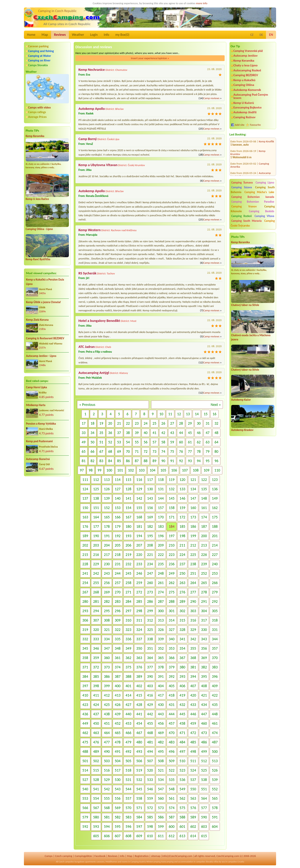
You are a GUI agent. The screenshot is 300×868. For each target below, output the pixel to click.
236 (172, 564)
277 (193, 592)
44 (181, 433)
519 (139, 770)
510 (182, 761)
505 (128, 761)
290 (193, 601)
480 (139, 742)
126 (107, 489)
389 (139, 676)
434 (204, 705)
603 (204, 826)
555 (107, 798)
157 (161, 508)
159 (182, 508)
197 (172, 536)
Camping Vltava (264, 216)
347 (107, 648)
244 (118, 573)
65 (84, 451)
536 (182, 780)
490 (107, 751)
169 (150, 517)
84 (110, 461)
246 (139, 573)
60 (181, 442)
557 (128, 798)
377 (150, 667)
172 (182, 517)
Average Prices (37, 117)
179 (118, 526)
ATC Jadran (87, 347)
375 (128, 667)
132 (172, 489)
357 (215, 648)
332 (85, 639)
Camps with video (39, 107)
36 (110, 433)
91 (172, 461)
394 (193, 676)
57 (154, 442)
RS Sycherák (87, 273)
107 (185, 470)
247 (150, 573)
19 (101, 423)
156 (150, 508)
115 (128, 480)
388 (128, 676)
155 (139, 508)
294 (96, 611)
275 (172, 592)
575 (182, 808)
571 (139, 808)
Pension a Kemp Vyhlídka (41, 424)
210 (172, 545)
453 (128, 723)
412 (107, 695)
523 (182, 770)
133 (182, 489)
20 (110, 423)
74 (163, 451)
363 (139, 658)
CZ (252, 35)
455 (150, 723)
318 (215, 620)
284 (128, 601)
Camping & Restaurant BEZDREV (45, 338)
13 (188, 414)
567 (96, 808)
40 (146, 433)
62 (199, 442)
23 (137, 423)
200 (204, 536)
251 (193, 573)
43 (172, 433)
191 (107, 536)
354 (182, 648)
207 (139, 545)
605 (96, 836)
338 (150, 639)
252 (204, 573)
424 (96, 705)
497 (182, 751)
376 (139, 667)
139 (107, 498)
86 (128, 461)
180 (128, 526)
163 (85, 517)
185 (182, 526)
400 (118, 686)
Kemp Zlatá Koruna (37, 320)
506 (139, 761)
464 (107, 733)
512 (204, 761)
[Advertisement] (253, 507)
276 (182, 592)
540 (85, 789)
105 (163, 470)
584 (139, 817)
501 (85, 761)
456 (161, 723)
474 (215, 733)
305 (215, 611)
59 (172, 442)
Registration (142, 856)
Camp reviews (211, 98)
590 (204, 817)
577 (204, 808)
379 (172, 667)
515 (96, 770)
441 (139, 714)
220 (139, 555)
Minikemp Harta (36, 405)
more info (202, 3)
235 (161, 564)
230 (107, 564)
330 (204, 630)
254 (85, 583)
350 (139, 648)
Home (31, 35)
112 (96, 480)
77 (190, 451)
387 (118, 676)
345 (85, 648)
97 (82, 470)
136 (215, 489)
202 (85, 545)
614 (193, 836)
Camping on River (39, 60)
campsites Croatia (236, 862)
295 (107, 611)
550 (193, 789)
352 (161, 648)
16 (214, 414)
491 (118, 751)
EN (271, 35)
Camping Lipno (265, 183)
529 (107, 780)
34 (92, 433)
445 (182, 714)
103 (142, 470)
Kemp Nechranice (92, 70)
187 (204, 526)
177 (96, 526)
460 (204, 723)
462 (85, 733)
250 (182, 573)
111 (85, 480)
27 (172, 423)
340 (172, 639)
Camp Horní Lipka (36, 387)
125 (96, 489)
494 (150, 751)
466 (128, 733)
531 (128, 780)
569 (118, 808)
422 (215, 695)
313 (161, 620)
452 (118, 723)
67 (101, 451)
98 (91, 470)
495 (161, 751)
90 (163, 461)
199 (193, 536)
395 (204, 676)
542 (107, 789)
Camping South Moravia (247, 221)
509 (172, 761)
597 (139, 826)
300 (161, 611)
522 (172, 770)
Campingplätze (83, 856)
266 (215, 583)
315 (182, 620)
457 (172, 723)
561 (172, 798)
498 (193, 751)
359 (96, 658)
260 (150, 583)
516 (107, 770)
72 (146, 451)
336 (128, 639)
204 (107, 545)
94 (199, 461)
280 (85, 601)
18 (92, 423)
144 (161, 498)
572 (150, 808)
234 (150, 564)
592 (85, 826)
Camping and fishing (41, 51)
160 (193, 508)
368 (193, 658)
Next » (216, 405)
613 (182, 836)
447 (204, 714)
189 (85, 536)
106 (174, 470)
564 (204, 798)
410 (85, 695)
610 (150, 836)
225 (193, 555)
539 (215, 780)
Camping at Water (40, 56)
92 (181, 461)
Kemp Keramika (35, 136)
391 (161, 676)
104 (152, 470)
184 (172, 526)
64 (216, 442)
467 (139, 733)
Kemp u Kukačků (244, 80)
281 (96, 601)
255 (96, 583)
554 (96, 798)
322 (118, 630)
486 (204, 742)
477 (107, 742)
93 (190, 461)
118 (161, 480)
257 (118, 583)
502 (96, 761)
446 (193, 714)
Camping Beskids (262, 211)
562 (182, 798)
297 (128, 611)
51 (101, 442)
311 (139, 620)
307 (96, 620)
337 (139, 639)
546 (150, 789)
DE (261, 35)
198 (182, 536)
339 (161, 639)
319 (85, 630)
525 (204, 770)
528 (96, 780)
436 (85, 714)
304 (204, 611)
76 (181, 451)
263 (182, 583)
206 (128, 545)
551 (204, 789)
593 (96, 826)
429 (150, 705)
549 (182, 789)
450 (96, 723)
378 (161, 667)
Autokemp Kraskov (242, 430)
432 (182, 705)
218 (118, 555)
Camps (49, 856)
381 (193, 667)
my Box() (122, 35)
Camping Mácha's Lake (259, 192)
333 (96, 639)
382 (204, 667)
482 (161, 742)
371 (85, 667)
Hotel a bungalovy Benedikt (99, 321)
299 (150, 611)
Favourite (255, 125)
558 (139, 798)
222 (161, 555)
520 (150, 770)
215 (85, 555)
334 (107, 639)
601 (182, 826)
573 (161, 808)
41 (154, 433)
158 (172, 508)
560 (161, 798)
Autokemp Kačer (241, 400)
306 (85, 620)
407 (193, 686)
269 (107, 592)
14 (197, 414)
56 (146, 442)
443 (161, 714)
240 (215, 564)
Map (45, 35)
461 (215, 723)
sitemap (156, 856)
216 (96, 555)
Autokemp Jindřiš (245, 112)
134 (193, 489)
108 (196, 470)
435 (215, 705)
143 (150, 498)
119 (172, 480)
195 (150, 536)
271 (128, 592)
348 (118, 648)
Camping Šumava (242, 183)
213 (204, 545)
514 (85, 770)
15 (205, 414)
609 (139, 836)
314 (172, 620)
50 (92, 442)
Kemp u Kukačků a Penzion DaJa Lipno (45, 282)
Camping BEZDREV (246, 75)
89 (154, 461)
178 (107, 526)
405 (172, 686)
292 (215, 601)
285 (139, 601)
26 (163, 423)
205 (118, 545)
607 (118, 836)
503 (107, 761)
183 (161, 526)
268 (96, 592)
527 (85, 780)
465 (118, 733)
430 (161, 705)
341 (182, 639)
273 (150, 592)
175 (215, 517)
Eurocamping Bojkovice (247, 107)
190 (96, 536)
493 (139, 751)
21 (119, 423)
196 (161, 536)
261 (161, 583)
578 (215, 808)
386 (107, 676)
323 (128, 630)
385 (96, 676)
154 (128, 508)
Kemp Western (90, 230)
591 (215, 817)
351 (150, 648)
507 (150, 761)
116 (139, 480)
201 (215, 536)
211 (182, 545)
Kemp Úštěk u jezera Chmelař (43, 302)
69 (119, 451)
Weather (78, 35)
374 (118, 667)
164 (96, 517)
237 (182, 564)
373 (107, 667)
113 (107, 480)
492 (128, 751)
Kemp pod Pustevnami (39, 441)
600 (172, 826)
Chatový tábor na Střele (245, 305)
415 (139, 695)
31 (208, 423)
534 (161, 780)
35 (101, 433)
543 (118, 789)
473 (204, 733)
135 (204, 489)
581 (107, 817)
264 (193, 583)
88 (146, 461)
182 (150, 526)
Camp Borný (88, 139)
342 (193, 639)
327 (172, 630)
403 (150, 686)
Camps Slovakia (38, 65)
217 (107, 555)
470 (172, 733)
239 (204, 564)
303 (193, 611)
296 (118, 611)
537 (193, 780)
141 (128, 498)
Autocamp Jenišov (245, 56)
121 (193, 480)
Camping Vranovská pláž (248, 51)
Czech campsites (66, 862)
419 (182, 695)
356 (204, 648)
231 (118, 564)
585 (150, 817)
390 (150, 676)
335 (118, 639)
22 (128, 423)
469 (161, 733)
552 (215, 789)
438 (107, 714)
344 (215, 639)
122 (204, 480)
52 (110, 442)
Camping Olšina (244, 85)
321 (107, 630)
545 (139, 789)
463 (96, 733)
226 (204, 555)
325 (150, 630)
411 (96, 695)
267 (85, 592)
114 (118, 480)
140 (118, 498)
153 (118, 508)
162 (215, 508)
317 (204, 620)
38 (128, 433)
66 (92, 451)
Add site (240, 125)
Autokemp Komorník (247, 90)
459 (193, 723)
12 (179, 414)
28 (181, 423)
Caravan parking (38, 46)
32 (216, 423)
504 (118, 761)
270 (118, 592)
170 (161, 517)
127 (118, 489)
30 (199, 423)
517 (118, 770)
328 (182, 630)
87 (137, 461)
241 (85, 573)
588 (182, 817)
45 (190, 433)
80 (216, 451)
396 (215, 676)
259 (139, 583)
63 (208, 442)
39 (137, 433)
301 (172, 611)
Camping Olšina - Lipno (39, 229)
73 (154, 451)
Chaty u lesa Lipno (245, 65)
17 (84, 423)
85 (119, 461)
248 (161, 573)
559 (150, 798)
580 (96, 817)
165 (107, 517)
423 (85, 705)
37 (119, 433)
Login (94, 35)
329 (193, 630)
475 (85, 742)
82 (92, 461)
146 (182, 498)
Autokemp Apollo (92, 109)
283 (118, 601)
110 (217, 470)
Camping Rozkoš (241, 216)
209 (161, 545)
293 (85, 611)
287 (161, 601)
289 (182, 601)
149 (215, 498)
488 (85, 751)
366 (172, 658)
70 (128, 451)
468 (150, 733)
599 (161, 826)
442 (150, 714)
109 (206, 470)
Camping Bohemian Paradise (253, 202)
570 (128, 808)
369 (204, 658)
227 (215, 555)
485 (193, 742)
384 (85, 676)
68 (110, 451)
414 (128, 695)
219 (128, 555)
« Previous (87, 405)
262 (172, 583)
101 (120, 470)
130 (150, 489)
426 (118, 705)
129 (139, 489)
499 (204, 751)
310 (128, 620)
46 (199, 433)
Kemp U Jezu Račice (37, 199)
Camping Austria (138, 862)
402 (139, 686)
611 (161, 836)
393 (182, 676)
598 (150, 826)
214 (215, 545)
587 (172, 817)
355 (193, 648)
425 (107, 705)
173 (193, 517)
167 (128, 517)
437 (96, 714)
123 (215, 480)
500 (215, 751)
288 (172, 601)
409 (215, 686)
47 (208, 433)
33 (84, 433)
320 (96, 630)
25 (154, 423)
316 (193, 620)
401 (128, 686)
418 (172, 695)
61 (190, 442)
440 (128, 714)
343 (204, 639)
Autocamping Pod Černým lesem (251, 96)
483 (172, 742)
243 (107, 573)
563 (193, 798)
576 (193, 808)
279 (215, 592)
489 (96, 751)
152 (107, 508)
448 (215, 714)
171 (172, 517)
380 (182, 667)
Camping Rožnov (244, 117)
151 (96, 508)
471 (182, 733)
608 (128, 836)
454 (139, 723)
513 (215, 761)
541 (96, 789)
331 (215, 630)
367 (182, 658)
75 (172, 451)
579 (85, 817)
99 (99, 470)
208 (150, 545)
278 (204, 592)
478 (118, 742)
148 (204, 498)
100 (109, 470)
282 (107, 601)
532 (139, 780)
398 (96, 686)
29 (190, 423)
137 (85, 498)
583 (128, 817)
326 (161, 630)
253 (215, 573)
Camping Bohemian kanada (253, 197)
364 (150, 658)
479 (128, 742)
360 (107, 658)
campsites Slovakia (205, 862)
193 (128, 536)
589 (193, 817)
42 (163, 433)
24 (146, 423)
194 (139, 536)
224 (182, 555)
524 (193, 770)
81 (84, 461)
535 (172, 780)
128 (128, 489)
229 (96, 564)
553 (85, 798)
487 (215, 742)
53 (119, 442)
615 (204, 836)
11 (170, 414)
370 (215, 658)
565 (215, 798)
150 (85, 508)
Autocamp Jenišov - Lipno (41, 356)
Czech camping (64, 856)
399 (107, 686)
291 (204, 601)
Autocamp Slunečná (38, 459)
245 (128, 573)
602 (193, 826)
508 (161, 761)
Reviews (60, 35)
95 (208, 461)
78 (199, 451)
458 (182, 723)
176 (85, 526)
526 (215, 770)
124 (85, 489)
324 (139, 630)
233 (139, 564)
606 (107, 836)
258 (128, 583)
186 (193, 526)
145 (172, 498)
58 (163, 442)
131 (161, 489)
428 (139, 705)
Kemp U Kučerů (244, 103)
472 (193, 733)
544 (128, 789)
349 (128, 648)
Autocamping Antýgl (94, 373)
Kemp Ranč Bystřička (38, 259)
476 (96, 742)
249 (172, 573)
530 (118, 780)
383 (215, 667)
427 (128, 705)
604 (215, 826)
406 (182, 686)
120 (182, 480)
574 (172, 808)
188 (215, 526)
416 (150, 695)
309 (118, 620)
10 (161, 414)
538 (204, 780)
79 (208, 451)
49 (84, 442)
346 (96, 648)
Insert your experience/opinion (150, 58)
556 (118, 798)
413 (118, 695)
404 (161, 686)
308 (107, 620)
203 (96, 545)
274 (161, 592)
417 (161, 695)
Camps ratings (37, 112)
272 (139, 592)
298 (139, 611)
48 (216, 433)
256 (107, 583)
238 (193, 564)
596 (128, 826)
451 (107, 723)
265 (204, 583)
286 (150, 601)
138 (96, 498)
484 (182, 742)
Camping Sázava (242, 187)
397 (85, 686)
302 (182, 611)
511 (193, 761)
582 (118, 817)
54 (128, 442)
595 (118, 826)
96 (216, 461)
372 (96, 667)
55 (137, 442)
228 (85, 564)
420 (193, 695)
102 (131, 470)
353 (172, 648)
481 (150, 742)
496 (172, 751)
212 (193, 545)
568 (107, 808)
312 (150, 620)
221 (150, 555)
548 (172, 789)
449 (85, 723)
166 (118, 517)
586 (161, 817)
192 (118, 536)
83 (101, 461)
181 (139, 526)
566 (85, 808)
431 (172, 705)
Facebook (100, 856)
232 (128, 564)
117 (150, 480)
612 (172, 836)
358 (85, 658)
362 (128, 658)
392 (172, 676)
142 (139, 498)
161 (204, 508)
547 (161, 789)
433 (193, 705)
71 (137, 451)
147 (193, 498)
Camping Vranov (244, 206)
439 (118, 714)
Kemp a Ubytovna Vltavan (98, 165)
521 (161, 770)
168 (139, 517)
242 (96, 573)
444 (172, 714)
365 (161, 658)
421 (204, 695)
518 (128, 770)
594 (107, 826)
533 (150, 780)
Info (106, 35)
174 (204, 517)
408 (204, 686)
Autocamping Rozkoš (247, 70)
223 (172, 555)
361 (118, 658)
